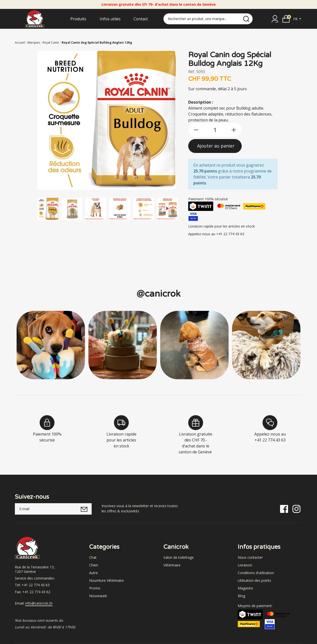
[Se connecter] (275, 19)
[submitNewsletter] (84, 509)
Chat (93, 557)
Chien (94, 565)
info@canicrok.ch (39, 603)
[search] (246, 19)
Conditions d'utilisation (256, 573)
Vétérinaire (172, 565)
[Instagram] (296, 509)
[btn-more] (234, 130)
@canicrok (158, 294)
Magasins (245, 588)
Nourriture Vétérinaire (106, 580)
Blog (241, 596)
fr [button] (296, 19)
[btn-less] (196, 130)
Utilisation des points (254, 580)
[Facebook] (284, 509)
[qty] (215, 130)
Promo (95, 588)
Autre (93, 573)
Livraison (245, 565)
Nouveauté (98, 596)
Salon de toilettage (179, 557)
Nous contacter (250, 557)
